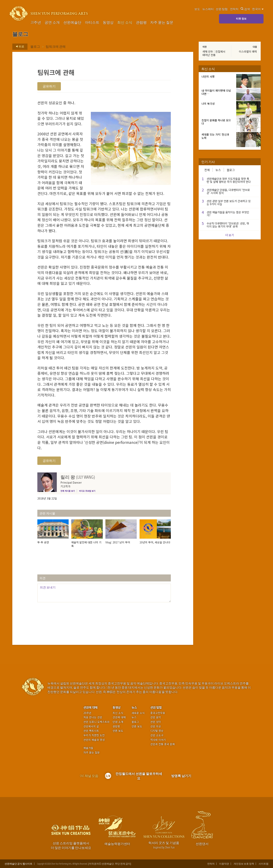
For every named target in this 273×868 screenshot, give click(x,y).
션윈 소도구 (157, 735)
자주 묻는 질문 (162, 22)
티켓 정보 (241, 19)
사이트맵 (264, 864)
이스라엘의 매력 (248, 51)
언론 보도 (118, 731)
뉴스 (218, 170)
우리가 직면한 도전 (94, 735)
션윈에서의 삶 (91, 726)
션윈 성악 (156, 722)
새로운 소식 (138, 713)
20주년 (36, 22)
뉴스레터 (208, 9)
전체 (207, 170)
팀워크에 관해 (56, 46)
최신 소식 (125, 22)
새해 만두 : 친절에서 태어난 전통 (214, 53)
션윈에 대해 (90, 707)
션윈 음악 (156, 717)
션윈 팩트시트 (91, 731)
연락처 (234, 9)
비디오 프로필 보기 (87, 491)
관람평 (141, 22)
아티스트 (92, 22)
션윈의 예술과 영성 (94, 740)
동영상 (108, 22)
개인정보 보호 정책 (244, 864)
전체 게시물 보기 (68, 491)
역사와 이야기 (158, 740)
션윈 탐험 (222, 9)
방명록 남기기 (181, 776)
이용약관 (224, 864)
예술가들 (88, 748)
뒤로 (19, 47)
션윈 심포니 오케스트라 (96, 722)
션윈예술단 (72, 22)
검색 (245, 9)
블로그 (35, 46)
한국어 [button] (258, 9)
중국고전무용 (158, 713)
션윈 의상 (156, 726)
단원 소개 (118, 722)
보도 (197, 9)
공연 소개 (52, 22)
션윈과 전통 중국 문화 (163, 744)
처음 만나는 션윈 (93, 717)
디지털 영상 (157, 731)
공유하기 (49, 86)
